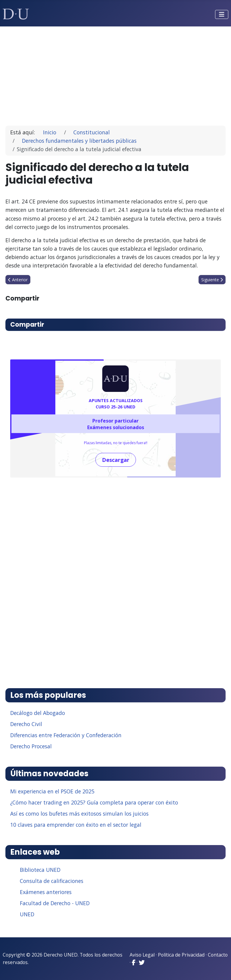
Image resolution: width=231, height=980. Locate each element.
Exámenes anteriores (46, 892)
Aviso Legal (142, 955)
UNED (27, 914)
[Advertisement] (116, 73)
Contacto (218, 955)
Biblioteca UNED (40, 870)
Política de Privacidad (181, 955)
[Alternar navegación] (222, 14)
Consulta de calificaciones (52, 881)
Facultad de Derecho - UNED (55, 903)
